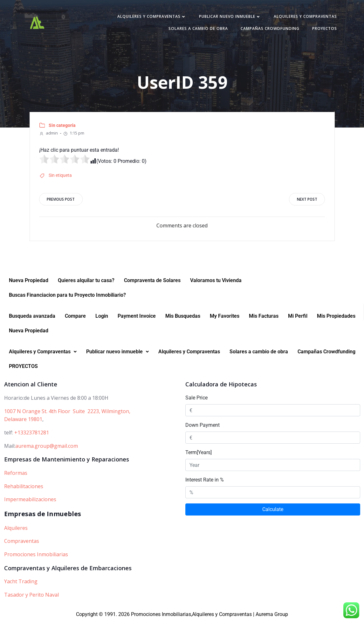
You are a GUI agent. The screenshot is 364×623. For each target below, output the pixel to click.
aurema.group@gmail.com (47, 447)
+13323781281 (32, 434)
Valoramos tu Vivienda (216, 282)
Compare (75, 318)
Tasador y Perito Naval (31, 596)
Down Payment (203, 427)
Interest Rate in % (205, 482)
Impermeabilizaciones (30, 501)
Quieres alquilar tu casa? (86, 282)
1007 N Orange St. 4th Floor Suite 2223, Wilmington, (67, 413)
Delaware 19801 (23, 421)
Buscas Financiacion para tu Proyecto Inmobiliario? (67, 297)
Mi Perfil (298, 318)
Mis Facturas (264, 318)
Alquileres (16, 530)
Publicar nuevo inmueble (229, 17)
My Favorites (225, 318)
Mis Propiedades (336, 318)
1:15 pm (74, 134)
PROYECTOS (323, 29)
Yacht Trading (21, 583)
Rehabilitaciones (24, 488)
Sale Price (196, 400)
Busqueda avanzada (32, 318)
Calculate (273, 511)
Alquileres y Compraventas (151, 17)
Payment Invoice (137, 318)
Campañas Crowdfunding (269, 29)
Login (102, 318)
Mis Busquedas (183, 318)
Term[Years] (199, 454)
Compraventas (22, 543)
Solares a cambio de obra (197, 29)
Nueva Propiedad (29, 282)
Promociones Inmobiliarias (36, 556)
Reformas (16, 474)
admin (49, 134)
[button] (43, 354)
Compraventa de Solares (152, 282)
